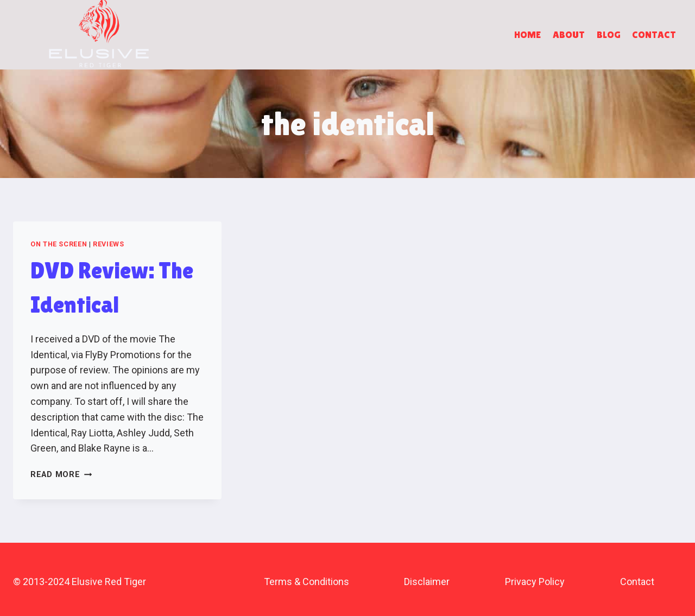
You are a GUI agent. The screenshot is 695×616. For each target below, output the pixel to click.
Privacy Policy (535, 582)
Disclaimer (427, 582)
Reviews (108, 244)
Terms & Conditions (307, 582)
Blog (609, 34)
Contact (654, 34)
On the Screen (59, 244)
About (569, 34)
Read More (61, 475)
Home (527, 34)
